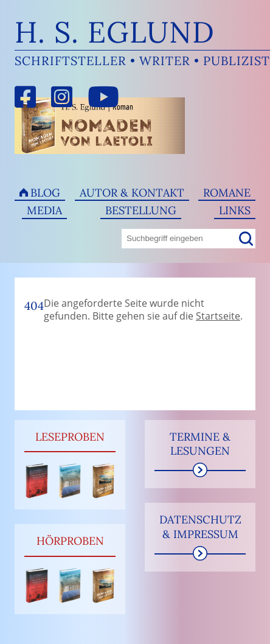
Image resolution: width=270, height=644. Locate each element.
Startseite (218, 316)
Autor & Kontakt (132, 193)
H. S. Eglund (115, 32)
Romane (227, 193)
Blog (45, 193)
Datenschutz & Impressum (200, 527)
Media (44, 210)
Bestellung (141, 210)
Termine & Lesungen (200, 444)
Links (235, 210)
